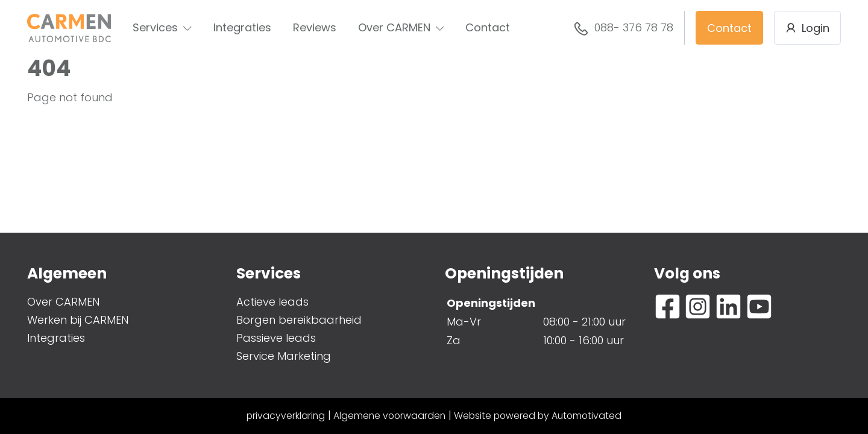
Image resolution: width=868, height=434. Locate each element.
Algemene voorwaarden (389, 416)
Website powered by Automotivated (538, 416)
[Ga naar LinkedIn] (728, 307)
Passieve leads (276, 338)
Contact (488, 27)
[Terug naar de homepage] (69, 28)
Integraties (242, 27)
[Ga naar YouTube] (759, 307)
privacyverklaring (286, 416)
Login (807, 28)
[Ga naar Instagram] (698, 307)
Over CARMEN (401, 27)
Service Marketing (284, 356)
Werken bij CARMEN (78, 320)
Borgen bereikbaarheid (299, 320)
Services (162, 27)
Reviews (315, 27)
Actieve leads (272, 302)
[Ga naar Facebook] (668, 307)
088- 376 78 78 (623, 28)
